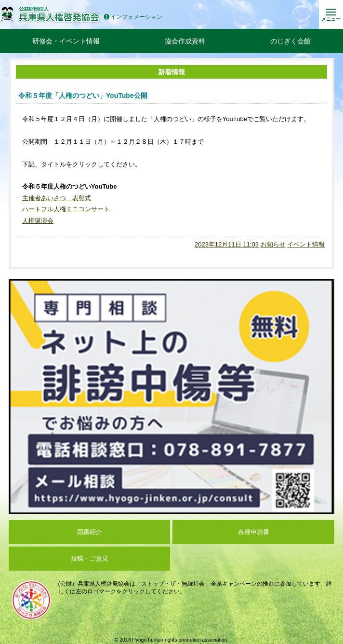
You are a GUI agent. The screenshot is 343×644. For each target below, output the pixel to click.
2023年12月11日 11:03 (227, 244)
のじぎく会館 (290, 41)
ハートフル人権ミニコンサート (66, 209)
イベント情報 (306, 244)
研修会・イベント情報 (66, 41)
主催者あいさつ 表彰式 (57, 198)
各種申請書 (254, 532)
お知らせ (273, 244)
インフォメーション (133, 17)
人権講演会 (38, 221)
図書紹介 (90, 532)
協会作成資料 (185, 41)
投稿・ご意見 (90, 558)
